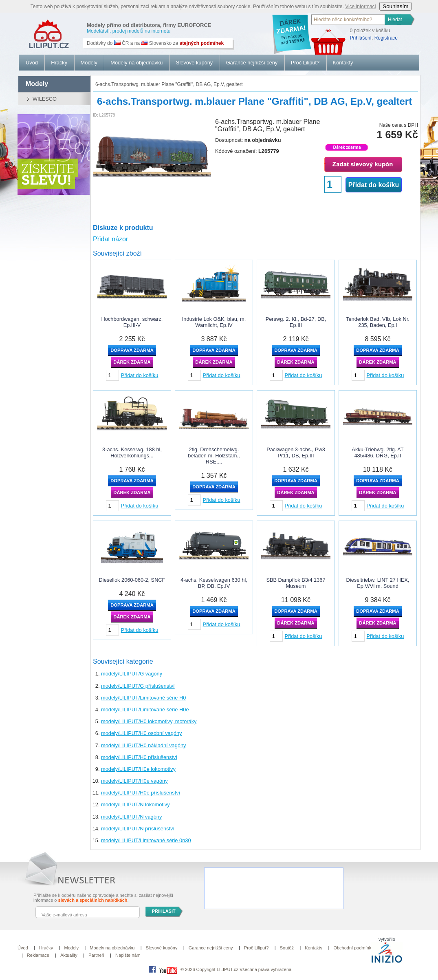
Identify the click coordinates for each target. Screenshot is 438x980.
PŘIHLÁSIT (164, 911)
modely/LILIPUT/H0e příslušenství (141, 793)
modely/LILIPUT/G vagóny (132, 674)
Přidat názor (110, 239)
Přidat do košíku (374, 185)
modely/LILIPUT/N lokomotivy (135, 805)
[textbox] (348, 20)
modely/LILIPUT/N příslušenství (138, 829)
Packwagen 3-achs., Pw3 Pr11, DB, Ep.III (296, 452)
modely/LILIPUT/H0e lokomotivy (138, 769)
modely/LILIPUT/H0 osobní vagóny (141, 733)
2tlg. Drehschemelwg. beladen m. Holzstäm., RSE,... (214, 456)
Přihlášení (361, 38)
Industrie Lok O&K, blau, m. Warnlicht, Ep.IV (214, 322)
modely (37, 84)
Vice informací (361, 7)
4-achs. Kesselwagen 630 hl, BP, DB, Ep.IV (214, 583)
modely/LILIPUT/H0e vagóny (134, 781)
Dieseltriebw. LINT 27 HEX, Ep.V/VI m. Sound (378, 583)
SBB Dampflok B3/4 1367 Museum (296, 583)
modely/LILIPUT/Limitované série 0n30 (146, 840)
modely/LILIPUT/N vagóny (131, 817)
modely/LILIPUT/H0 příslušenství (139, 757)
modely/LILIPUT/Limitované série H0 (143, 698)
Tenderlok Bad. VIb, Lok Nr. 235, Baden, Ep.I (378, 322)
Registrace (386, 38)
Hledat (395, 20)
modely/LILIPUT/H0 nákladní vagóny (143, 745)
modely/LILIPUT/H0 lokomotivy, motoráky (149, 721)
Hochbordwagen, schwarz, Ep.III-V (132, 322)
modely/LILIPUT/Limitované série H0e (145, 710)
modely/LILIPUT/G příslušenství (138, 686)
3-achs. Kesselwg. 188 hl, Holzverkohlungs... (132, 452)
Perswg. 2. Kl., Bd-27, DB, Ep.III (296, 322)
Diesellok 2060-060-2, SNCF (132, 580)
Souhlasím (395, 6)
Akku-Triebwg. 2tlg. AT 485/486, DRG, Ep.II (377, 452)
